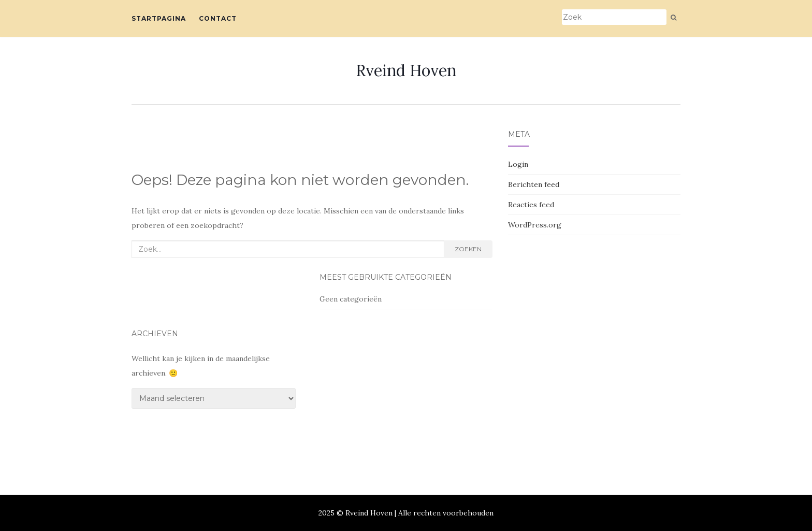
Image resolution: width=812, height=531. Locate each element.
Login (518, 164)
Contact (218, 18)
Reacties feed (531, 205)
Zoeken (468, 249)
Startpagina (159, 18)
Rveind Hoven (406, 70)
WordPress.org (535, 225)
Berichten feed (534, 184)
